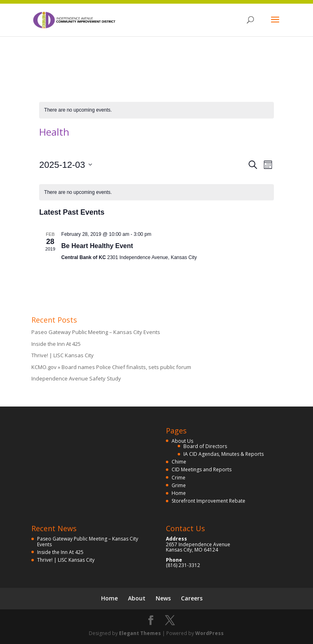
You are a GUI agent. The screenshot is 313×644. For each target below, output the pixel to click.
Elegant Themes (140, 633)
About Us (182, 441)
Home (179, 493)
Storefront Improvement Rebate (208, 501)
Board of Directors (205, 446)
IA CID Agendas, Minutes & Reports (224, 454)
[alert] (156, 110)
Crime (179, 478)
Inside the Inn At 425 (56, 344)
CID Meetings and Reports (202, 469)
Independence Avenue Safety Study (76, 378)
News (163, 598)
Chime (179, 462)
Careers (192, 598)
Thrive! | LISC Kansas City (63, 355)
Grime (179, 485)
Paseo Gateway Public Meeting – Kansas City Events (96, 332)
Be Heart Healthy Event (97, 246)
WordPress (209, 633)
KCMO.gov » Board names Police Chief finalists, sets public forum (111, 367)
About (137, 598)
